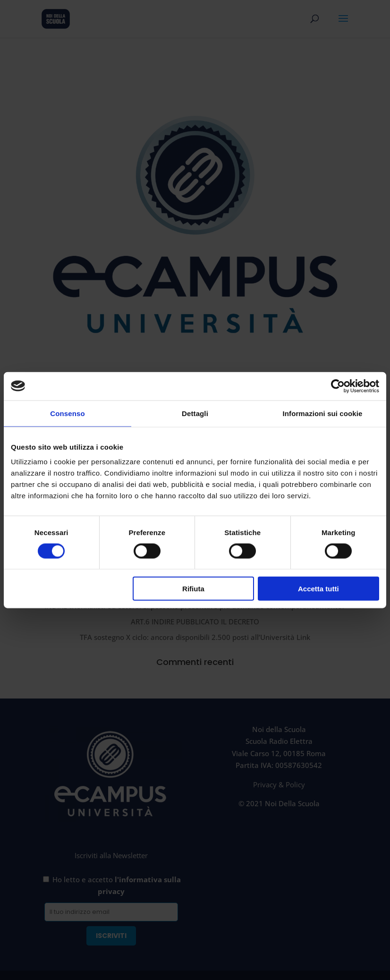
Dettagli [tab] (195, 413)
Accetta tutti (318, 589)
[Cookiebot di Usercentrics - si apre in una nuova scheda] (338, 386)
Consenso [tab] (67, 413)
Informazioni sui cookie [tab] (323, 413)
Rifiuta (193, 589)
